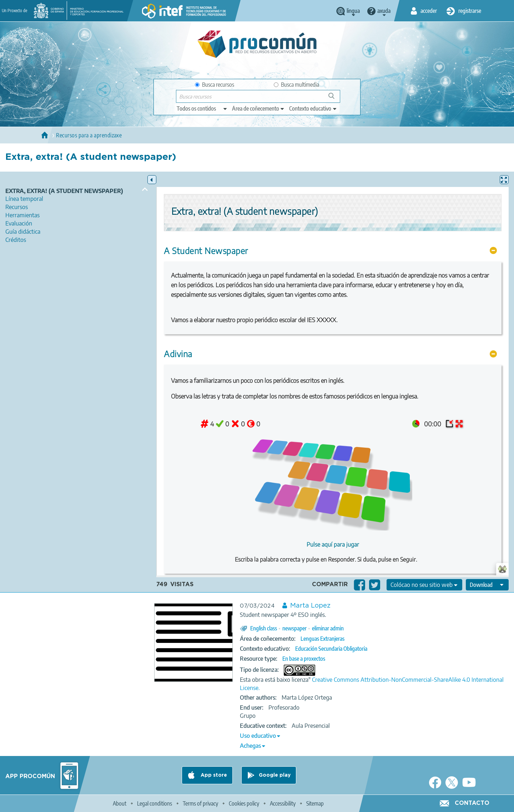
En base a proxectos (304, 659)
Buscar (335, 99)
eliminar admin (328, 628)
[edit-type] (202, 108)
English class (264, 628)
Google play (275, 775)
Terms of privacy (200, 803)
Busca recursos (215, 85)
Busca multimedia (296, 85)
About (120, 803)
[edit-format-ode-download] (487, 585)
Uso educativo (258, 736)
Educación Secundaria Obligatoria (331, 649)
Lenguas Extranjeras (322, 639)
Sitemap (315, 803)
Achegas (250, 746)
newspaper (294, 628)
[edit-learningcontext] (313, 108)
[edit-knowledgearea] (258, 108)
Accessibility (283, 803)
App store (213, 775)
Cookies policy (244, 803)
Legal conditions (155, 803)
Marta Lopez (310, 606)
